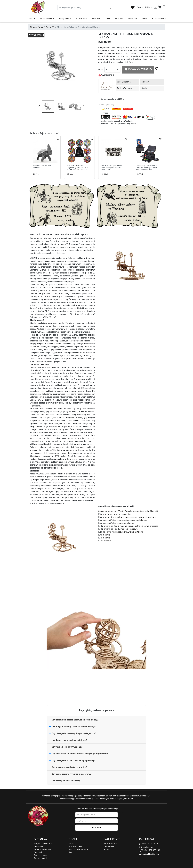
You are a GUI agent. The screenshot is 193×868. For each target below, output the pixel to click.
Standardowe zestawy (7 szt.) (111, 511)
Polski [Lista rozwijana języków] (139, 7)
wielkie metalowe (136, 532)
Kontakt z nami (40, 858)
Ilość (100, 70)
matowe (114, 514)
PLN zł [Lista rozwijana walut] (148, 7)
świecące (154, 526)
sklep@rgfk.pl (153, 854)
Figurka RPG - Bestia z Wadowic (42, 166)
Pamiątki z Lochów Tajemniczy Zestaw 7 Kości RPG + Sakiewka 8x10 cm (78, 167)
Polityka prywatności (43, 843)
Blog (71, 852)
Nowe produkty (75, 846)
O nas (71, 843)
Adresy (107, 849)
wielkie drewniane (119, 532)
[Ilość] (112, 70)
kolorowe (142, 517)
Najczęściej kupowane (78, 849)
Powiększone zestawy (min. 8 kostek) (141, 511)
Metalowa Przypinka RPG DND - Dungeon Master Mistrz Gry (112, 167)
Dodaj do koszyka (138, 69)
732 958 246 (154, 850)
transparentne (125, 514)
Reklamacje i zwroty (42, 849)
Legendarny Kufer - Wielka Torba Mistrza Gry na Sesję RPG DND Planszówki (146, 167)
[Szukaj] (85, 7)
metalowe (151, 517)
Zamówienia (109, 846)
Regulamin (38, 846)
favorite (133, 7)
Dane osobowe (110, 843)
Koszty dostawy (40, 855)
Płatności (38, 852)
